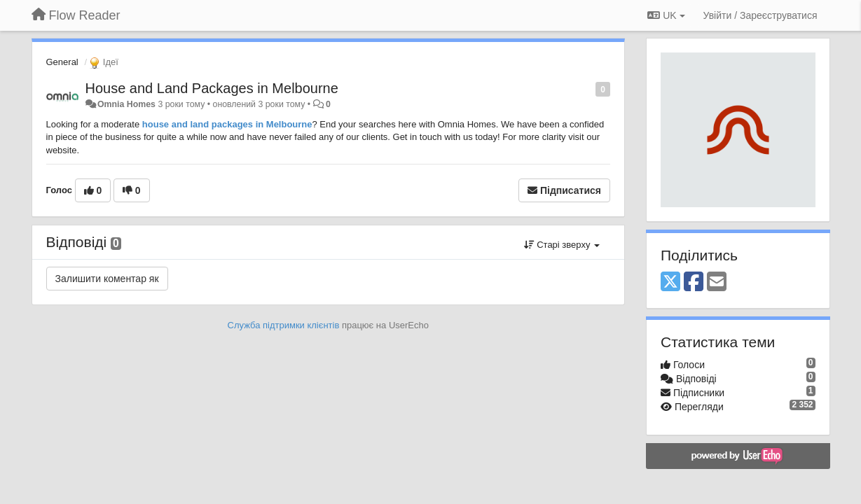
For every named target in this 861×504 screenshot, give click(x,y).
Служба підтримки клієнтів (284, 325)
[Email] (717, 282)
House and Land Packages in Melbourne (212, 88)
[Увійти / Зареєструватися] (760, 15)
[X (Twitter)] (670, 282)
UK (666, 15)
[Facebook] (694, 282)
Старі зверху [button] (562, 245)
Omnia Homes (126, 104)
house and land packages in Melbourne (226, 124)
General (62, 62)
